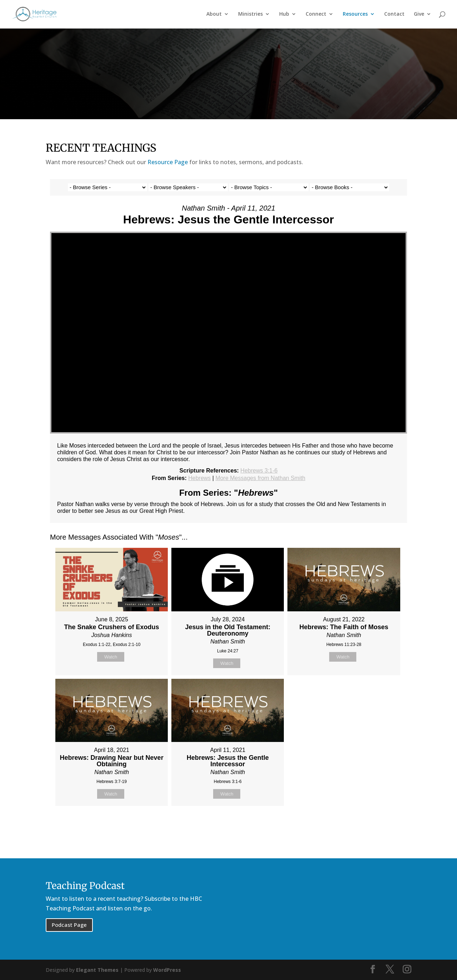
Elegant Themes (97, 970)
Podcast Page (69, 925)
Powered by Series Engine (381, 824)
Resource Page (168, 162)
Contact (394, 15)
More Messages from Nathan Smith (260, 478)
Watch (111, 657)
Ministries (250, 15)
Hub (284, 15)
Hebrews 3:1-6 (259, 471)
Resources (355, 15)
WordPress (167, 970)
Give (419, 15)
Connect (316, 15)
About (214, 15)
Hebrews (199, 478)
